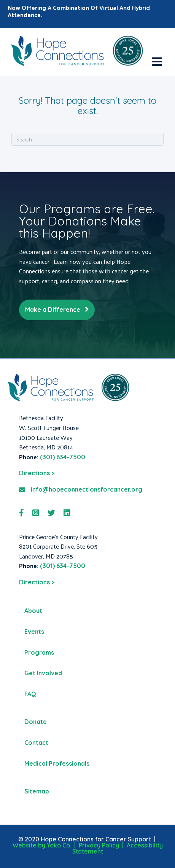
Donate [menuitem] (36, 722)
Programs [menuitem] (39, 652)
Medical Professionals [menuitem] (57, 763)
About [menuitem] (33, 611)
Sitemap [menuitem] (37, 791)
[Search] (87, 139)
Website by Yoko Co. (42, 845)
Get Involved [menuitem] (43, 673)
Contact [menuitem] (36, 743)
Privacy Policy (99, 845)
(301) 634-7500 (63, 457)
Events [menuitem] (34, 632)
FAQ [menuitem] (30, 694)
